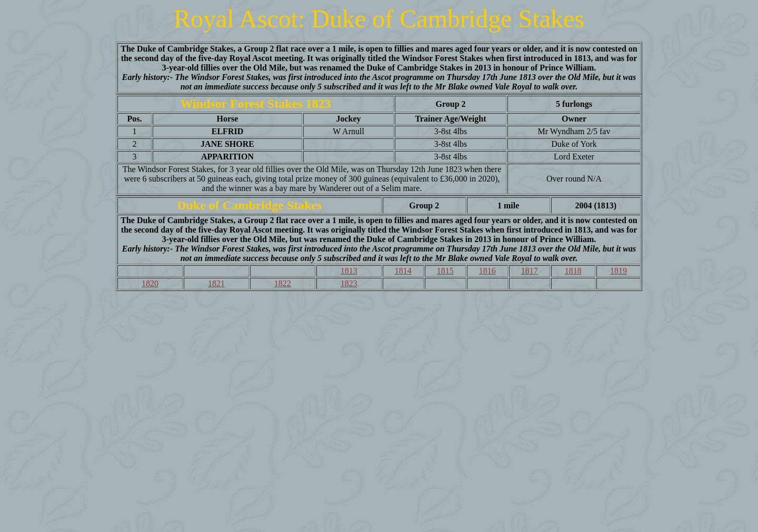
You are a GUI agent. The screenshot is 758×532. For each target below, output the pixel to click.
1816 (487, 271)
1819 (619, 271)
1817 (530, 271)
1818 (573, 271)
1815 (445, 271)
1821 (216, 283)
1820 (150, 283)
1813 (349, 271)
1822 (283, 283)
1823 (349, 283)
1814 (403, 271)
